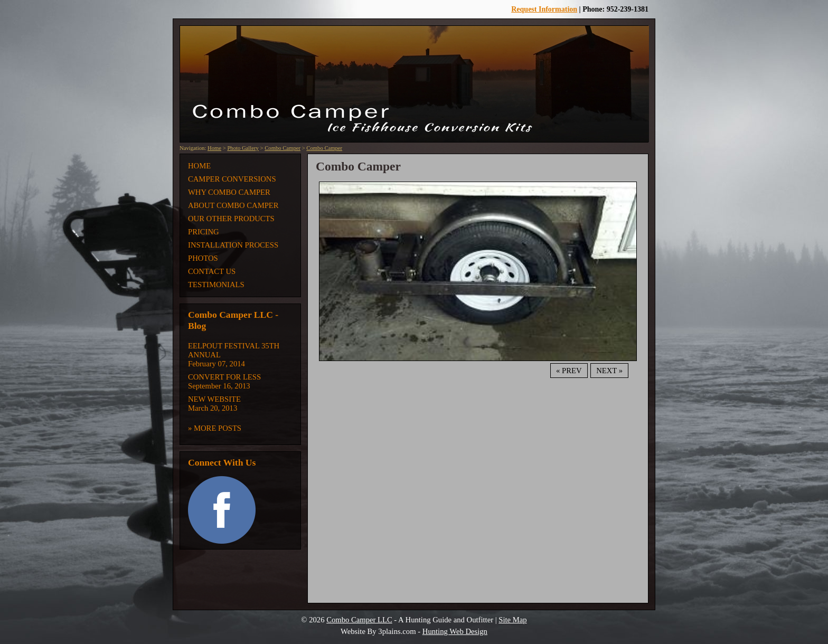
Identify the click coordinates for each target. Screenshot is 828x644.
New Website (214, 399)
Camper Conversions (232, 179)
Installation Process (233, 245)
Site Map (512, 620)
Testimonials (216, 285)
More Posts (218, 428)
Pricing (204, 232)
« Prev (569, 371)
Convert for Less (224, 377)
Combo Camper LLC (359, 620)
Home (214, 148)
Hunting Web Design (455, 631)
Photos (203, 258)
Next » (609, 371)
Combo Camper (283, 148)
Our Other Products (231, 219)
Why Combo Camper (229, 192)
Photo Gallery (243, 148)
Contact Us (212, 271)
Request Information (544, 9)
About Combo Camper (233, 205)
